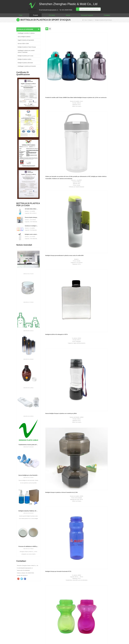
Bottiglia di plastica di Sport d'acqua (27, 47)
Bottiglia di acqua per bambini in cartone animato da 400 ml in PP (54, 171)
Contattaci (107, 15)
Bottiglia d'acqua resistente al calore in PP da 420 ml (101, 133)
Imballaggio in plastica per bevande (27, 66)
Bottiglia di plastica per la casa (25, 56)
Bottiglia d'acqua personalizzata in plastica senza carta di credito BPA (101, 57)
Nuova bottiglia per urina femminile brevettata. (28, 475)
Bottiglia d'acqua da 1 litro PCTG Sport (102, 170)
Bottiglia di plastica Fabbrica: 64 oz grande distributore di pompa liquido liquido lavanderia (28, 511)
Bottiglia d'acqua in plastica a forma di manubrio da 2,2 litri (102, 95)
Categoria (90, 20)
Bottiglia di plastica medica (24, 59)
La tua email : (76, 601)
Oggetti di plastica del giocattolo (26, 40)
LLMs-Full (109, 637)
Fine (81, 190)
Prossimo (75, 190)
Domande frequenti (87, 15)
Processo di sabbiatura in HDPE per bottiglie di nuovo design (28, 546)
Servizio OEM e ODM (23, 44)
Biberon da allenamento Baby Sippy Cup (78, 133)
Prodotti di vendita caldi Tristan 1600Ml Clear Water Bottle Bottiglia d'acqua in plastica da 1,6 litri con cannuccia (56, 58)
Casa (21, 15)
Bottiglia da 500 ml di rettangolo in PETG (55, 95)
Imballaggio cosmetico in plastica (26, 33)
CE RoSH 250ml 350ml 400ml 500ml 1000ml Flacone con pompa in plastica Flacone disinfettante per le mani (31, 209)
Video (88, 637)
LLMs (98, 637)
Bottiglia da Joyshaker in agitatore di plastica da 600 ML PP (78, 171)
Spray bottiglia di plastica (24, 37)
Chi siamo (52, 15)
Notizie (68, 15)
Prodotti (35, 15)
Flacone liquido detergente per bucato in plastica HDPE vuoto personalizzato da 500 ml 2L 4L (31, 217)
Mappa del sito (64, 637)
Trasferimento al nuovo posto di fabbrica (28, 445)
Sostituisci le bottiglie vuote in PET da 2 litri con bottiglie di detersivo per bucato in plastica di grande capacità (31, 226)
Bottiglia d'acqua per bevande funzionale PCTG (54, 133)
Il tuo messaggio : (77, 608)
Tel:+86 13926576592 (66, 10)
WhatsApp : (75, 605)
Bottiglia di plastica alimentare (25, 63)
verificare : (75, 623)
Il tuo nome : (75, 598)
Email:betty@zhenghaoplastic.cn (49, 10)
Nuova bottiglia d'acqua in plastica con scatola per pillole (79, 95)
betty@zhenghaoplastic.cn (23, 609)
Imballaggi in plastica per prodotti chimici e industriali (26, 51)
